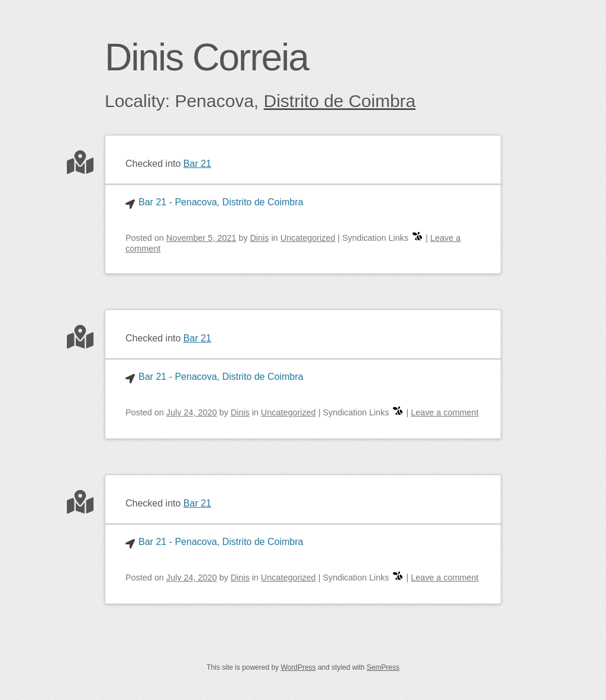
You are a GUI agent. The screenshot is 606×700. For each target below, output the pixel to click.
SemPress (383, 667)
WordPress (298, 667)
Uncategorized (308, 238)
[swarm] (417, 238)
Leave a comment (444, 412)
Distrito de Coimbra (340, 101)
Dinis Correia (207, 57)
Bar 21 (197, 164)
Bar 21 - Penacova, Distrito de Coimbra (221, 202)
